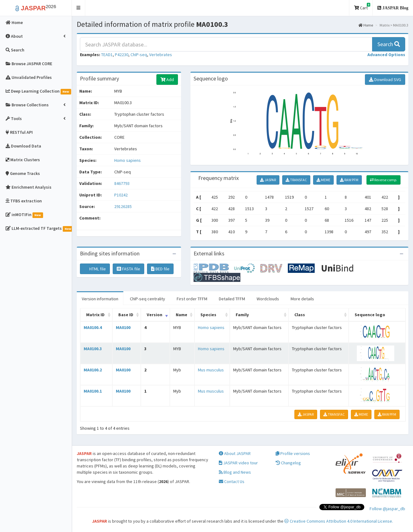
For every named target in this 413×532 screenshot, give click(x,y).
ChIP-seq (139, 55)
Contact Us (232, 481)
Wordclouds (268, 299)
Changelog (288, 463)
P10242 (121, 195)
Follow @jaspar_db (387, 509)
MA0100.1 (93, 391)
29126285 (123, 206)
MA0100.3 (93, 349)
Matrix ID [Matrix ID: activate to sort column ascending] (95, 315)
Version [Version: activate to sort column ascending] (155, 315)
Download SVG (385, 80)
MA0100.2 (93, 370)
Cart (362, 7)
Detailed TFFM (232, 299)
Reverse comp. (383, 180)
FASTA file (128, 269)
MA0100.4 (93, 327)
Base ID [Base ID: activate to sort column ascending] (126, 315)
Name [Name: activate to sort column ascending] (182, 315)
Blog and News (235, 472)
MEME (323, 180)
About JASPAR (235, 453)
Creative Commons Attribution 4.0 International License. (339, 521)
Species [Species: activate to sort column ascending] (208, 315)
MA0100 (123, 327)
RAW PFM (349, 180)
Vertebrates (161, 55)
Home (366, 25)
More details (302, 299)
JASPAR (268, 180)
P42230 (122, 55)
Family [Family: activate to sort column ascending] (242, 315)
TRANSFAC (296, 180)
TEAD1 (107, 55)
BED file (160, 269)
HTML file (95, 269)
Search (389, 44)
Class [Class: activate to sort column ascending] (300, 315)
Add (167, 80)
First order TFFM (192, 299)
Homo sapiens (128, 160)
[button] (79, 8)
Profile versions (293, 453)
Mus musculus (211, 370)
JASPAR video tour (238, 463)
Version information (100, 299)
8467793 (122, 183)
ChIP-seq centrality (147, 299)
